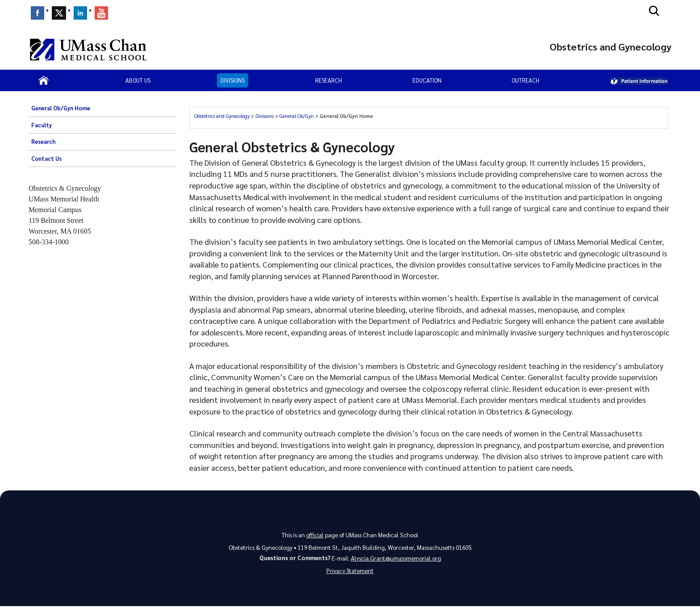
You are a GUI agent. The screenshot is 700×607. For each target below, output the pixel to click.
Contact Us (46, 159)
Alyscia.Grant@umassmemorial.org (396, 558)
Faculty (42, 125)
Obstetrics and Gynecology (222, 116)
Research (329, 80)
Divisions (233, 80)
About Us (138, 80)
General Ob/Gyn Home (61, 108)
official (315, 535)
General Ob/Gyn (297, 116)
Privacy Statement (350, 571)
